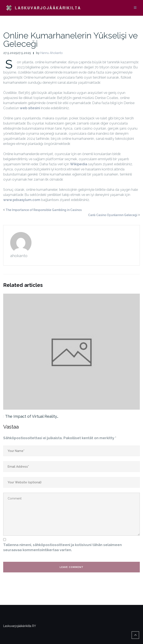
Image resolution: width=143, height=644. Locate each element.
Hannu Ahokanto (51, 53)
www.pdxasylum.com (22, 200)
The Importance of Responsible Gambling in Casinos (44, 210)
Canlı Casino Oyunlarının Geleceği (113, 215)
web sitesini (30, 108)
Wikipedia (79, 164)
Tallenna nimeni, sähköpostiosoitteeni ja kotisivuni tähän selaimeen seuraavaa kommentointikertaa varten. (62, 547)
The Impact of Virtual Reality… (32, 416)
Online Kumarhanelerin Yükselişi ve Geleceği (70, 40)
